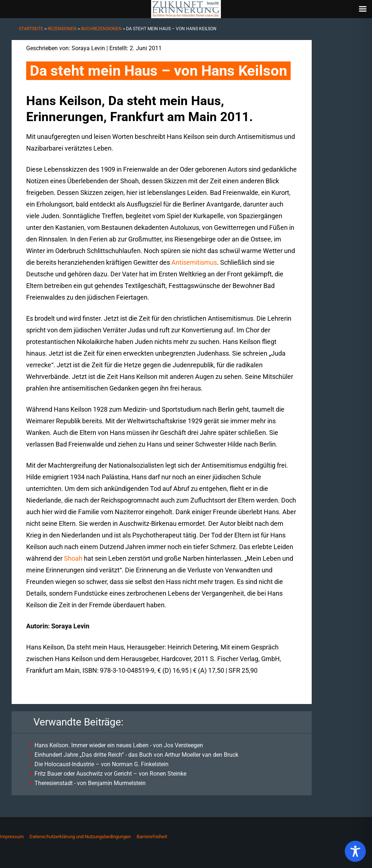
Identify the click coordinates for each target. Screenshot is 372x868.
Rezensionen (62, 29)
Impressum (12, 837)
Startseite (31, 29)
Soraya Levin (88, 48)
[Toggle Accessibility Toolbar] (355, 851)
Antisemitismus (194, 262)
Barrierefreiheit (152, 837)
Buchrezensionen (101, 29)
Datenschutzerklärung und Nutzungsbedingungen (80, 837)
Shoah (73, 558)
